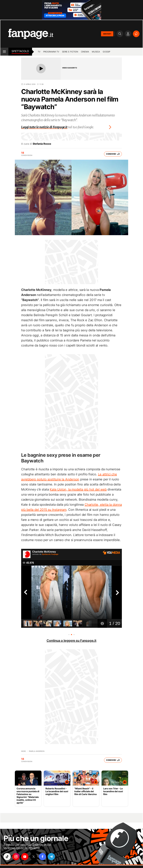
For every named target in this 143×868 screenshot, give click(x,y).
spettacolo (20, 51)
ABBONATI (107, 34)
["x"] (34, 857)
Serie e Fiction (70, 52)
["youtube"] (25, 857)
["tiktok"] (7, 857)
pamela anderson (37, 751)
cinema (85, 52)
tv (39, 52)
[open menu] (4, 52)
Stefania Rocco (42, 144)
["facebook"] (42, 857)
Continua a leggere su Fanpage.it (71, 641)
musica (96, 52)
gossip (106, 52)
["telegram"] (51, 857)
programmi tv (51, 52)
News (23, 751)
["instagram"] (16, 857)
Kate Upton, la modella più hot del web (78, 489)
